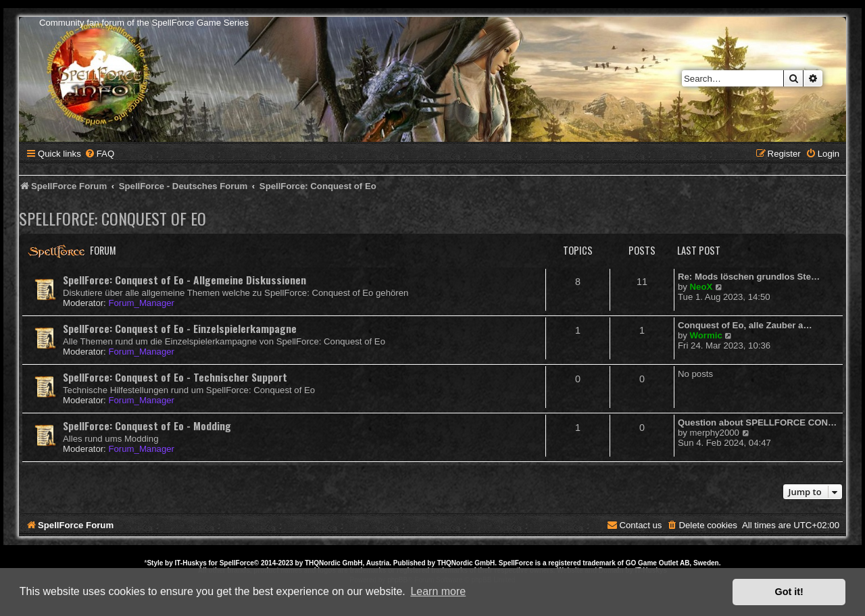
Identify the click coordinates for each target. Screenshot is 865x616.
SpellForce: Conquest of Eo (113, 218)
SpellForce (237, 563)
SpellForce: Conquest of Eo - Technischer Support (175, 377)
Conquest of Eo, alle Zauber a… (745, 325)
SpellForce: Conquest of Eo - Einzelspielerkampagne (180, 328)
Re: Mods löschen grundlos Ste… (749, 277)
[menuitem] (99, 154)
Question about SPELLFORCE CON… (757, 422)
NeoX (701, 287)
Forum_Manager (141, 303)
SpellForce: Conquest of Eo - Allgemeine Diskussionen (184, 280)
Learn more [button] (438, 591)
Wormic (706, 335)
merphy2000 (715, 433)
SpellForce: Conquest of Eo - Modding (147, 426)
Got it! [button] (789, 592)
